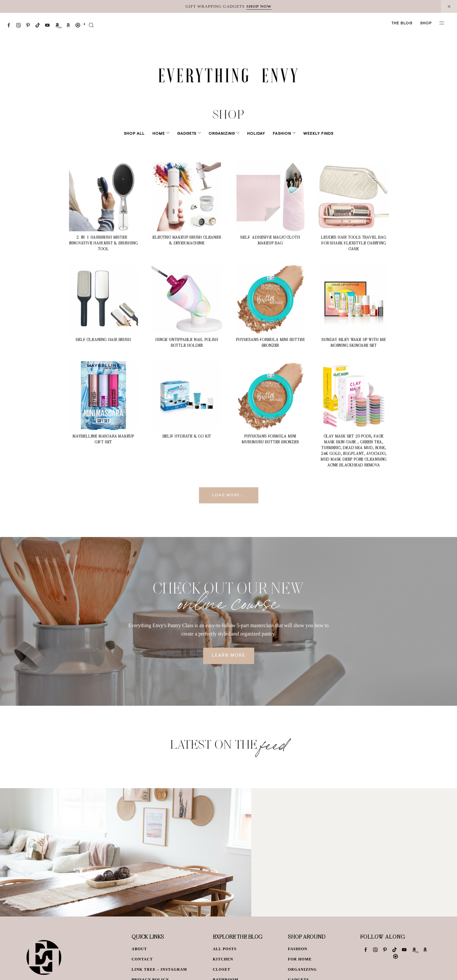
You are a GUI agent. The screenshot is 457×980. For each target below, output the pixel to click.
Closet (222, 969)
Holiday (252, 134)
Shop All (143, 134)
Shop (426, 23)
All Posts (225, 949)
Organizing (222, 134)
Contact (142, 959)
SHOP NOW (259, 6)
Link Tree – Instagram (159, 969)
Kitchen (223, 959)
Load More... (229, 495)
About (139, 949)
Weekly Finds (309, 134)
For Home (300, 959)
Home (168, 134)
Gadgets (191, 134)
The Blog (402, 23)
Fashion (277, 134)
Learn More (229, 656)
